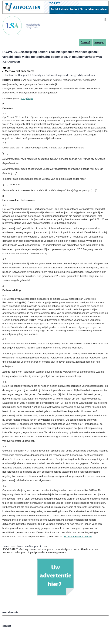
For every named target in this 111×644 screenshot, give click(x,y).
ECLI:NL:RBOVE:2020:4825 (78, 537)
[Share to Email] (5, 68)
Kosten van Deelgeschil (18, 75)
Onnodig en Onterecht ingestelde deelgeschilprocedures (63, 75)
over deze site (10, 612)
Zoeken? (85, 42)
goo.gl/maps (27, 99)
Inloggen (99, 42)
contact (7, 626)
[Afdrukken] (9, 68)
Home (6, 546)
